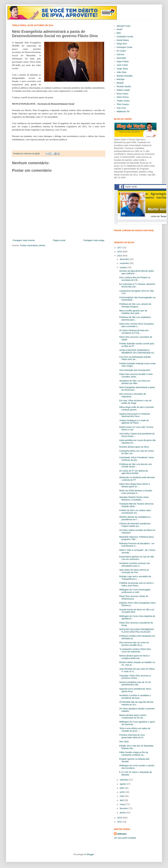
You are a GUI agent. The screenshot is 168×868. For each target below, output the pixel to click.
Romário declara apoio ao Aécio (134, 447)
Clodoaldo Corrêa (125, 37)
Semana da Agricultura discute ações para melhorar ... (137, 272)
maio (122, 796)
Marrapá (121, 79)
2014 (120, 256)
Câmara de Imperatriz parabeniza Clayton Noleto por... (135, 525)
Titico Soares (123, 104)
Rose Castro (123, 94)
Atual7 (120, 29)
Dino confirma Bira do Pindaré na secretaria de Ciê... (135, 279)
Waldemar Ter (123, 111)
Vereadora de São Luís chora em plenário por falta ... (135, 382)
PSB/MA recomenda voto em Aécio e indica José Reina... (136, 584)
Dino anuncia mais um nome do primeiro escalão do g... (134, 644)
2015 (120, 252)
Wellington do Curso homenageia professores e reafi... (135, 591)
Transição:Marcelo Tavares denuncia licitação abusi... (136, 505)
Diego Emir (122, 44)
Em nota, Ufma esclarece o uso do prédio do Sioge (135, 402)
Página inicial (59, 240)
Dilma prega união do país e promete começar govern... (136, 408)
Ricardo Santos (124, 86)
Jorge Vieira (122, 69)
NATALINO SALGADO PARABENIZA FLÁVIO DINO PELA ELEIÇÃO (136, 631)
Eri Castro (121, 51)
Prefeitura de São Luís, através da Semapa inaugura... (135, 305)
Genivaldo (121, 58)
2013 (120, 818)
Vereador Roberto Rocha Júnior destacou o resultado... (134, 498)
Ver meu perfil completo (125, 838)
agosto (123, 784)
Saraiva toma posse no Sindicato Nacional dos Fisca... (135, 415)
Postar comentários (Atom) (33, 245)
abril (122, 800)
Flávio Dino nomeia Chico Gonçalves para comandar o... (136, 325)
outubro (124, 267)
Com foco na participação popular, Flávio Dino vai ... (135, 358)
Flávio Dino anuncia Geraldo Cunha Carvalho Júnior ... (136, 375)
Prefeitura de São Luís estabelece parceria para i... (135, 318)
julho (122, 788)
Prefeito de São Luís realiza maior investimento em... (135, 512)
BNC (119, 33)
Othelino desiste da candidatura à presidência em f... (135, 518)
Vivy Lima (121, 108)
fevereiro (124, 808)
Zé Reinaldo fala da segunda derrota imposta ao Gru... (136, 703)
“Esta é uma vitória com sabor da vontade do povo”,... (135, 730)
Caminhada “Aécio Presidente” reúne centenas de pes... (136, 459)
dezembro (125, 259)
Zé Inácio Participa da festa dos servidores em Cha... (134, 332)
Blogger (90, 854)
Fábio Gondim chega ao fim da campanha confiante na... (134, 754)
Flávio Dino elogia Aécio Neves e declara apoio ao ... (135, 485)
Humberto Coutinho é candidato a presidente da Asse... (135, 697)
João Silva (122, 72)
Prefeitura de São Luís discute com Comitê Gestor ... (136, 465)
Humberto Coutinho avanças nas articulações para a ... (135, 565)
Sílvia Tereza (123, 97)
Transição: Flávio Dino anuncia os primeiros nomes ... (135, 677)
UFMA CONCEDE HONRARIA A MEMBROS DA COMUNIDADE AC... (138, 351)
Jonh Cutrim (122, 65)
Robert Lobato (123, 90)
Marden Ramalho (125, 76)
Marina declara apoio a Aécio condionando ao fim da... (133, 716)
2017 (120, 248)
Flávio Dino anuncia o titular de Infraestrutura (134, 597)
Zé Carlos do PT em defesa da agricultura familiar (133, 472)
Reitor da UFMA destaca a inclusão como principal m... (136, 492)
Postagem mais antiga (94, 240)
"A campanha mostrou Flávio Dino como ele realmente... (135, 650)
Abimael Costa (124, 26)
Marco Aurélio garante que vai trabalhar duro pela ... (133, 312)
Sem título (124, 742)
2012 (120, 822)
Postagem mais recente (24, 240)
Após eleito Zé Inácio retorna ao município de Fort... (134, 571)
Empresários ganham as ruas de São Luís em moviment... (137, 558)
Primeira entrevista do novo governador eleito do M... (132, 736)
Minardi (120, 83)
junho (123, 792)
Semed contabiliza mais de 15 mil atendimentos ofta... (135, 683)
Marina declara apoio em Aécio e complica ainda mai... (135, 657)
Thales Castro (123, 101)
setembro (124, 780)
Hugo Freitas (123, 61)
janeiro (123, 813)
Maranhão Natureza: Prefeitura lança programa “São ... (136, 538)
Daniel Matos (123, 40)
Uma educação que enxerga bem (135, 370)
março (123, 804)
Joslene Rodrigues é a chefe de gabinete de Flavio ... (134, 422)
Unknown (122, 834)
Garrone (121, 54)
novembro (125, 263)
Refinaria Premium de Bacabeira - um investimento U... (137, 545)
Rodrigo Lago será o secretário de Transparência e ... (135, 578)
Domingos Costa (124, 47)
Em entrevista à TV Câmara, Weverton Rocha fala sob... (137, 285)
